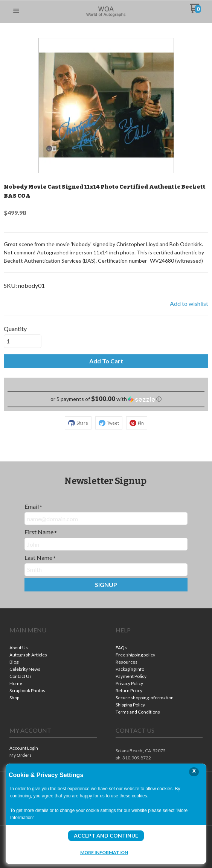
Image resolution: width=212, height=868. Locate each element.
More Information (104, 852)
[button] (16, 11)
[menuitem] (53, 648)
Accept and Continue (106, 835)
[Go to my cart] (195, 11)
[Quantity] (23, 341)
